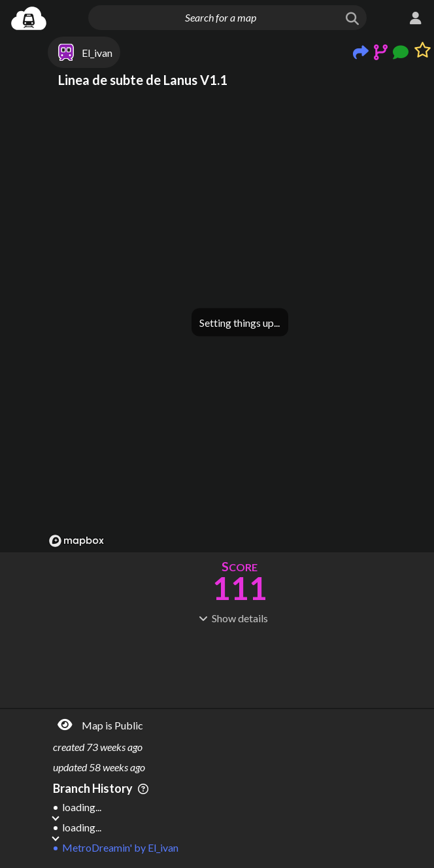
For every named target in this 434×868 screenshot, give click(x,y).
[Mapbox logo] (76, 541)
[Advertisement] (240, 665)
